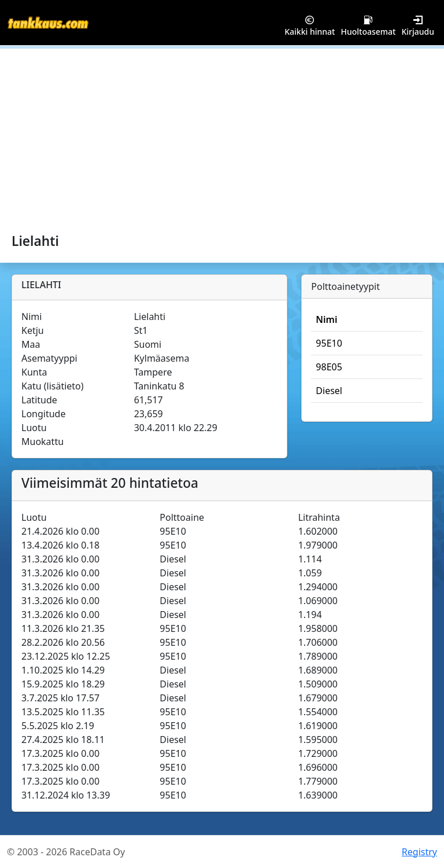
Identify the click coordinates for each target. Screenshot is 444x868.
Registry (419, 852)
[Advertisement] (222, 135)
